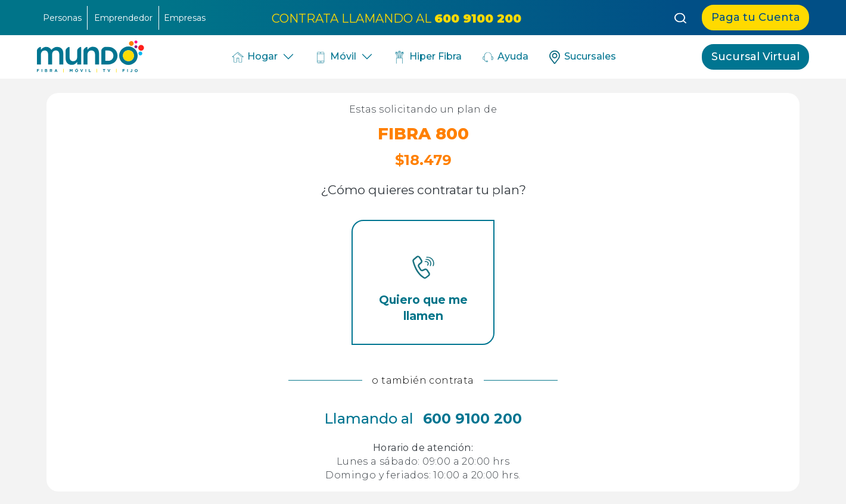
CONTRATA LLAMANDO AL (396, 18)
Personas (62, 18)
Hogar (254, 57)
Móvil (335, 57)
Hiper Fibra (427, 57)
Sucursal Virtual (755, 57)
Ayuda (505, 57)
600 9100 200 (472, 419)
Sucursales (582, 57)
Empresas (185, 18)
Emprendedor (123, 18)
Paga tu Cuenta (756, 17)
